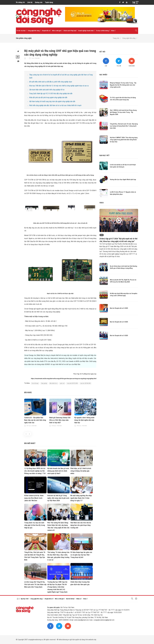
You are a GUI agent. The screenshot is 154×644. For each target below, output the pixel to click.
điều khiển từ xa (53, 383)
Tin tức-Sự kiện (21, 31)
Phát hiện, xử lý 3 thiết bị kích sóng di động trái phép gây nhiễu (81, 471)
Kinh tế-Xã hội (70, 599)
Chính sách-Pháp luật (70, 31)
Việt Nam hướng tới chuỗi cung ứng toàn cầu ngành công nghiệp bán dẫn (52, 101)
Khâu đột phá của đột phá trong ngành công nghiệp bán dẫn (48, 98)
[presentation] (26, 434)
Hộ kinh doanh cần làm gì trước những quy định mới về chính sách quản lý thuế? (58, 471)
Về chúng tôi (20, 2)
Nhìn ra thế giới (57, 31)
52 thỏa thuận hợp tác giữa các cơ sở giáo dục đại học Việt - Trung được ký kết (81, 555)
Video (113, 31)
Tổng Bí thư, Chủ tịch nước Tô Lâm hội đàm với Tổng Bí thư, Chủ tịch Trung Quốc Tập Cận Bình (35, 556)
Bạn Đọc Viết (24, 599)
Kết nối (102, 52)
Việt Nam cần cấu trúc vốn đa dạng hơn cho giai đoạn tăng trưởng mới (81, 525)
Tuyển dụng (49, 2)
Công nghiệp (44, 383)
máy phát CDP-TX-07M (72, 383)
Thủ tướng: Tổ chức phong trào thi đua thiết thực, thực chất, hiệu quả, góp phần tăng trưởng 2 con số (58, 556)
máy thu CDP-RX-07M (85, 383)
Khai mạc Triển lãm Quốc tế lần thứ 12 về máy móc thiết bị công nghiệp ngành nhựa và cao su (59, 86)
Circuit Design (35, 383)
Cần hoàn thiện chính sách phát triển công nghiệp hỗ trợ (47, 90)
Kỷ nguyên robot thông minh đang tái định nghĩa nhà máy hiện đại (84, 420)
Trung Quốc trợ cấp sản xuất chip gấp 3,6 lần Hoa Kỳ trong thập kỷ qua (35, 525)
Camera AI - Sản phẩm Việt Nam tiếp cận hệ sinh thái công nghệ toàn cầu (35, 420)
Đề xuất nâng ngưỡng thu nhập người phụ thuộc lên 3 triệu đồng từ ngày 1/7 (81, 498)
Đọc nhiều (103, 75)
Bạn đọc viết (105, 155)
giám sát (62, 383)
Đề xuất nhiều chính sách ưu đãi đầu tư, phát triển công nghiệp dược (51, 82)
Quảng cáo (39, 2)
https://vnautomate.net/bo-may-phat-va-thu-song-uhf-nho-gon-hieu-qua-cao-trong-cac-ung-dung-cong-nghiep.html (64, 379)
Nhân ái (79, 599)
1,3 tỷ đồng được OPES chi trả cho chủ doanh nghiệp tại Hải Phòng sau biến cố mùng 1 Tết (35, 471)
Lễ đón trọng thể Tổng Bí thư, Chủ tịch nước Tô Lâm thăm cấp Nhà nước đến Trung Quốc (35, 584)
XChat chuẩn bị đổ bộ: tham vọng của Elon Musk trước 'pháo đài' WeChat (34, 498)
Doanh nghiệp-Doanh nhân (86, 31)
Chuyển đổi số (46, 31)
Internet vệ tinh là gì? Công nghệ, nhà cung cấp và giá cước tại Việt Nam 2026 (58, 498)
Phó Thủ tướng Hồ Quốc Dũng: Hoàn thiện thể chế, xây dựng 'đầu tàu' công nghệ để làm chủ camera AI (58, 526)
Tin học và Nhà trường (102, 31)
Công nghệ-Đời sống (34, 31)
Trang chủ (116, 38)
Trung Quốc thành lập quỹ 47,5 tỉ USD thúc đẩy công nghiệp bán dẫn (51, 94)
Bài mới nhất (30, 443)
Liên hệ (30, 2)
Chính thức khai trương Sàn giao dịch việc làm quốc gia (80, 583)
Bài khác (28, 392)
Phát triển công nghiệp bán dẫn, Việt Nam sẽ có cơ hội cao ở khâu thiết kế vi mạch (55, 105)
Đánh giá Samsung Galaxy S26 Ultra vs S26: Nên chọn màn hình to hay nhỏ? (60, 420)
